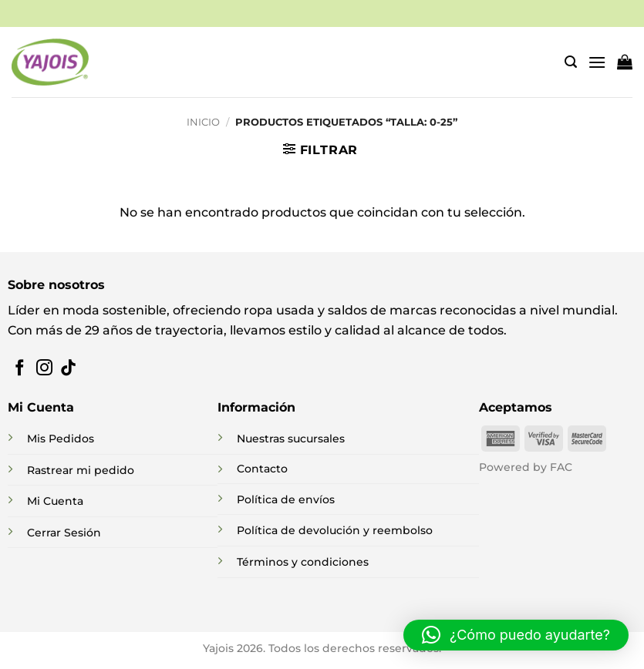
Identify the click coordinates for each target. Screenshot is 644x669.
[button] (571, 62)
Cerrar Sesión (64, 533)
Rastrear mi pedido (81, 470)
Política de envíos (286, 499)
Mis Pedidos (61, 439)
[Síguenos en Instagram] (44, 369)
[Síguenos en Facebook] (20, 369)
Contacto (262, 469)
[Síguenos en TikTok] (68, 369)
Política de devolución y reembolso (335, 530)
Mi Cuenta (55, 501)
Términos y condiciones (303, 562)
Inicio (203, 122)
